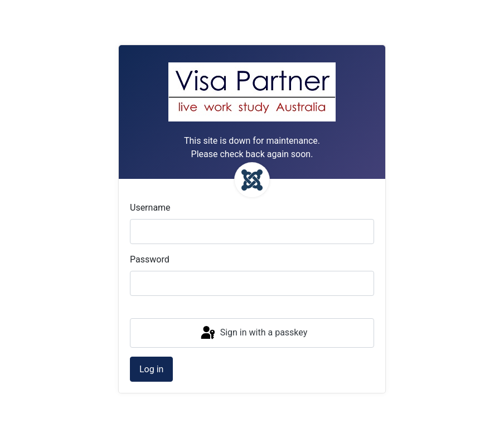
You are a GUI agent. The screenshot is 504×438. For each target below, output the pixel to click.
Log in (151, 369)
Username (150, 208)
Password (150, 259)
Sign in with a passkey (253, 333)
